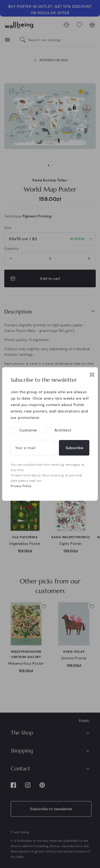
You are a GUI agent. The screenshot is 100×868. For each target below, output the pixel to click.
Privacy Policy (21, 486)
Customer (28, 430)
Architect (63, 430)
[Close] (92, 374)
